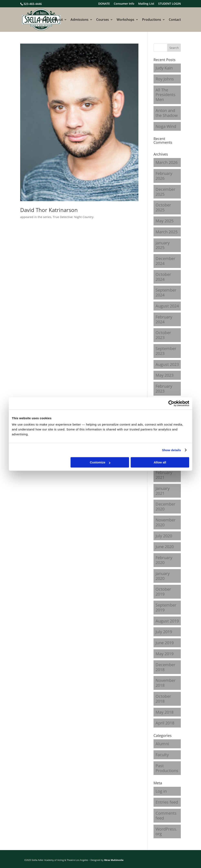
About (58, 20)
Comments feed (166, 816)
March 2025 (167, 232)
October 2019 (163, 592)
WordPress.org (166, 831)
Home (45, 20)
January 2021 (163, 491)
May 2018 (165, 712)
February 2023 (164, 389)
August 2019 (167, 621)
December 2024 (165, 261)
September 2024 (166, 292)
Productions (152, 20)
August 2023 (167, 364)
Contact (175, 20)
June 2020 (165, 547)
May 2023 (165, 375)
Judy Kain (164, 68)
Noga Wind (166, 126)
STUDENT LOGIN (170, 4)
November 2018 (166, 683)
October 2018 (163, 699)
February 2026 (164, 176)
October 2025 (163, 207)
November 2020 (166, 522)
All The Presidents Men (166, 95)
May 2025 (165, 221)
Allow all (160, 462)
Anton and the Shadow (167, 113)
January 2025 (163, 245)
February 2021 (164, 475)
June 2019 (165, 643)
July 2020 (164, 536)
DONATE (104, 4)
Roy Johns (165, 79)
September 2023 (166, 351)
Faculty (162, 755)
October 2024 (163, 277)
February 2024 (164, 319)
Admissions (80, 20)
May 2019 (165, 654)
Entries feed (167, 802)
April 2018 (165, 723)
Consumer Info (124, 4)
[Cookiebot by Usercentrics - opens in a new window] (171, 403)
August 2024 (167, 306)
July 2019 (164, 632)
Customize (100, 462)
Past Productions (167, 768)
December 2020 (165, 506)
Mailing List (146, 4)
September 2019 (166, 607)
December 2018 (165, 667)
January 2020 (163, 576)
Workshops (125, 20)
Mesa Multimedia (114, 860)
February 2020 (164, 560)
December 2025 (165, 192)
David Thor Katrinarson (49, 210)
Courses (103, 20)
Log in (161, 791)
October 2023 (163, 335)
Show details (172, 450)
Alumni (162, 744)
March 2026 (167, 162)
